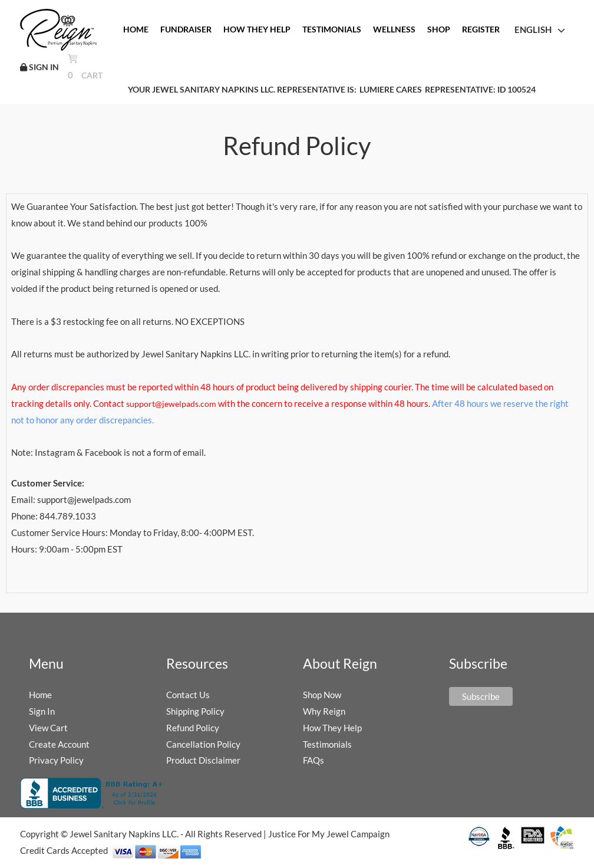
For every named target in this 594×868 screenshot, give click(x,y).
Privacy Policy (56, 760)
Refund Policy (193, 728)
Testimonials (327, 744)
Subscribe (481, 696)
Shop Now (322, 695)
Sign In (42, 711)
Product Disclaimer (203, 760)
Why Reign (324, 711)
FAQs (313, 760)
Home (40, 695)
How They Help (332, 728)
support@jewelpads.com (170, 404)
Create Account (59, 744)
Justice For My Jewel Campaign (329, 834)
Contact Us (188, 695)
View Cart (48, 728)
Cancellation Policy (203, 744)
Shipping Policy (195, 711)
